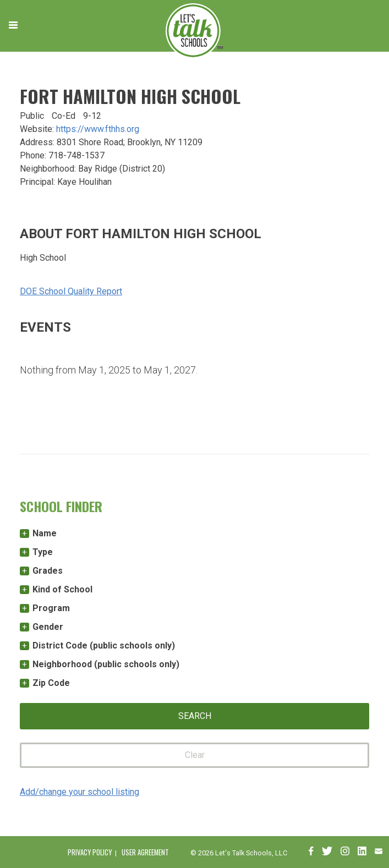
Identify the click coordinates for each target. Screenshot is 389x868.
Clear (195, 755)
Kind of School (62, 589)
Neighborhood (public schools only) (106, 664)
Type (43, 552)
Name (45, 533)
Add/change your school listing (80, 792)
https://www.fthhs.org (98, 129)
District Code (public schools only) (104, 645)
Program (51, 608)
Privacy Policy (90, 852)
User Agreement (145, 852)
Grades (48, 571)
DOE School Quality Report (71, 291)
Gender (48, 627)
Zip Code (51, 683)
